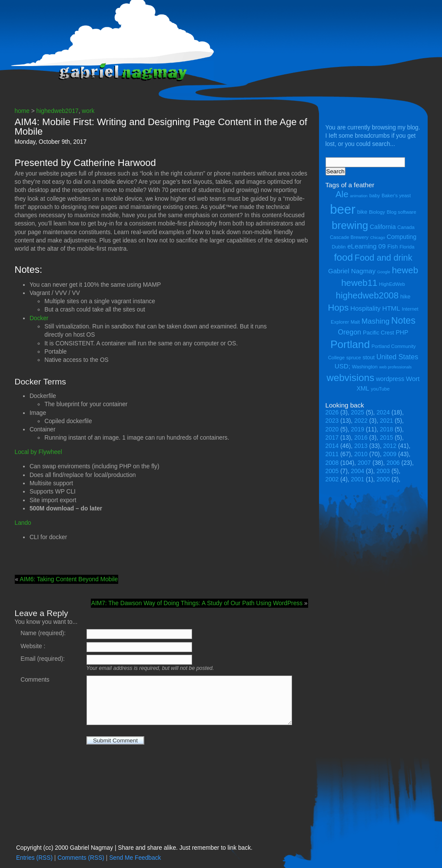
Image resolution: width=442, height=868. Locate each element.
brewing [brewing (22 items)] (350, 225)
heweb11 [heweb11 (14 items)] (359, 283)
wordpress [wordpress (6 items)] (390, 379)
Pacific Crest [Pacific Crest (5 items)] (379, 333)
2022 (361, 421)
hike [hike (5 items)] (405, 297)
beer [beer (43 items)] (343, 209)
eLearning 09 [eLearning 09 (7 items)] (366, 246)
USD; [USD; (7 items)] (342, 366)
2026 (332, 412)
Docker (39, 318)
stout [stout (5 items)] (369, 357)
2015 (387, 438)
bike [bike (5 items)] (362, 212)
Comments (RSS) (81, 858)
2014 (332, 446)
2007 (364, 463)
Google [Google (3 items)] (384, 272)
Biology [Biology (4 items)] (377, 212)
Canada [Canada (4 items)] (406, 227)
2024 (383, 412)
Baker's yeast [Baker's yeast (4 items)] (396, 195)
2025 (357, 412)
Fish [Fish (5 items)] (392, 247)
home (22, 111)
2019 (357, 429)
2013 (361, 446)
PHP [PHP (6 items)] (402, 332)
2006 (393, 463)
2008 (332, 463)
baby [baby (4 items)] (375, 195)
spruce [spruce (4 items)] (354, 358)
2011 (332, 454)
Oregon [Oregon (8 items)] (350, 332)
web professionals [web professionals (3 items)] (396, 367)
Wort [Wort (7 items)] (413, 379)
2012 (390, 446)
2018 (387, 429)
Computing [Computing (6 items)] (402, 237)
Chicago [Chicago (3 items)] (378, 238)
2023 (332, 421)
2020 (332, 429)
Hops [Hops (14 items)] (338, 307)
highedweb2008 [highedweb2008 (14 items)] (367, 295)
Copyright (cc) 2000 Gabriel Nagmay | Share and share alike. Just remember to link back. (134, 848)
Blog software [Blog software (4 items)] (402, 212)
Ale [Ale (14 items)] (342, 194)
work (88, 111)
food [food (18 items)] (343, 257)
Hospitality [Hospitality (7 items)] (366, 308)
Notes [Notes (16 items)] (403, 321)
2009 (390, 454)
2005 (332, 471)
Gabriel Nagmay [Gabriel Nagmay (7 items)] (352, 271)
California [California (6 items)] (383, 227)
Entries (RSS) (34, 858)
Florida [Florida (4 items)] (407, 247)
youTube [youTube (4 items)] (380, 389)
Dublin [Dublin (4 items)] (339, 247)
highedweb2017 (58, 111)
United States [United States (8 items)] (397, 357)
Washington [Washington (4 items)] (365, 367)
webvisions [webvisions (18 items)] (351, 378)
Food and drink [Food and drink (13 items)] (384, 258)
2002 (332, 479)
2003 (383, 471)
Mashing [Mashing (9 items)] (376, 321)
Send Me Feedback (135, 858)
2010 (361, 454)
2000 (383, 479)
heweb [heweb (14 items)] (405, 270)
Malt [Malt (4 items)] (355, 322)
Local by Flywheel (38, 452)
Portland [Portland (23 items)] (350, 344)
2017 (332, 438)
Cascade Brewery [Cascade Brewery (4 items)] (349, 237)
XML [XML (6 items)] (363, 388)
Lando (23, 523)
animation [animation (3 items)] (359, 196)
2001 (357, 479)
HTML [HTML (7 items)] (391, 308)
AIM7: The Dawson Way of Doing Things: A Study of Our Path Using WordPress (197, 603)
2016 (361, 438)
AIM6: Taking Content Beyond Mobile (69, 579)
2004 (357, 471)
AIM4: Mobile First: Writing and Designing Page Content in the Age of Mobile (161, 127)
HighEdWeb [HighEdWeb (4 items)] (392, 284)
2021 (387, 421)
